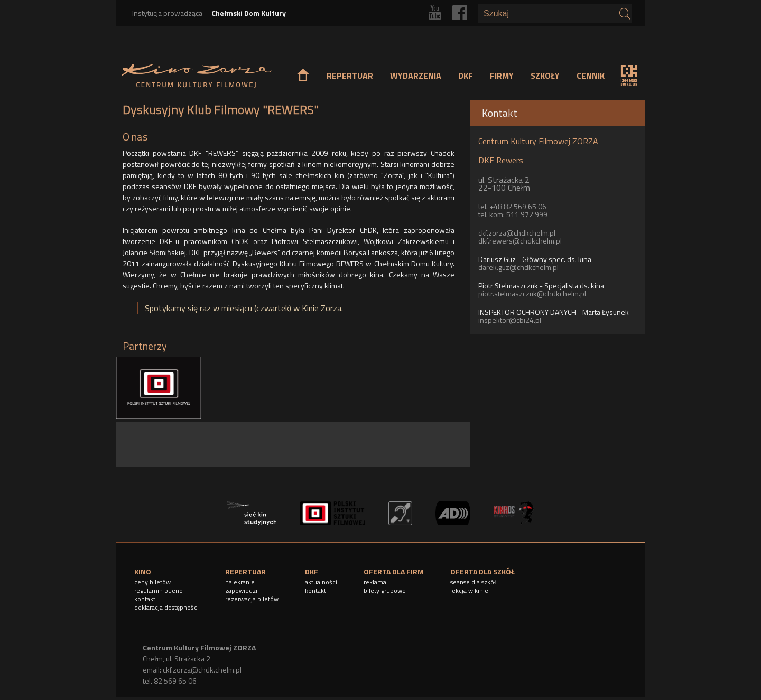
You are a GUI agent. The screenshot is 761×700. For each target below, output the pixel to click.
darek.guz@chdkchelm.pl (518, 267)
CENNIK (591, 76)
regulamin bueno (159, 590)
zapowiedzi (241, 590)
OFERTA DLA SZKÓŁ (482, 571)
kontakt (145, 599)
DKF (466, 76)
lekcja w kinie (469, 590)
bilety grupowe (385, 590)
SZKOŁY (545, 76)
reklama (375, 582)
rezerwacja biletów (252, 599)
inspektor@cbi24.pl (510, 320)
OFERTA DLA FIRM (394, 571)
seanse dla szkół (473, 582)
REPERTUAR (350, 76)
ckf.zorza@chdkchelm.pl (517, 233)
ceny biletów (152, 582)
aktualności (321, 582)
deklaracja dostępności (166, 607)
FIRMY (502, 76)
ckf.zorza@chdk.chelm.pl (202, 670)
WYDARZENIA (416, 76)
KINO (143, 571)
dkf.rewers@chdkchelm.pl (520, 241)
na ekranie (240, 582)
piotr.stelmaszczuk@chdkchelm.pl (532, 293)
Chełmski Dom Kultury (249, 13)
